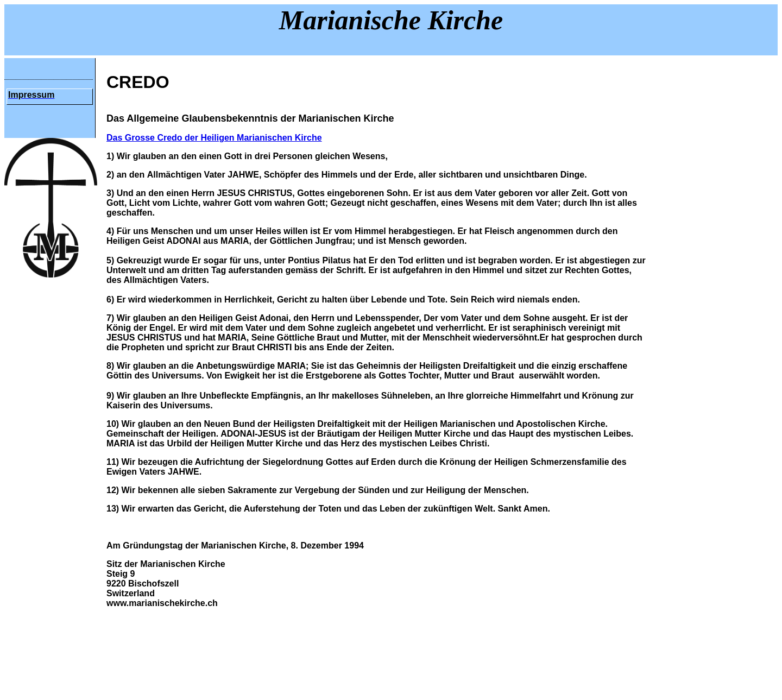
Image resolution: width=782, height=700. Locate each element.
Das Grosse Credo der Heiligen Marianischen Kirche (214, 138)
